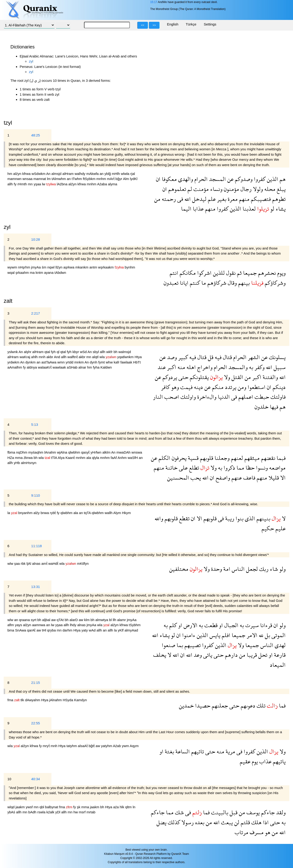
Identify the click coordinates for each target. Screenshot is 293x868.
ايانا (183, 283)
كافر (165, 387)
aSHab (73, 367)
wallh (109, 513)
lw (44, 184)
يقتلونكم (199, 377)
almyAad (131, 630)
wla (103, 357)
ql (59, 352)
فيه (217, 357)
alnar (83, 367)
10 (9, 779)
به (250, 367)
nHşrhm (25, 267)
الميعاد (278, 665)
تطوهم (278, 199)
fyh (54, 352)
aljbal (47, 620)
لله (260, 635)
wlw (11, 563)
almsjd (57, 174)
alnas (37, 563)
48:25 (36, 135)
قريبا (251, 655)
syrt (34, 620)
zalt (8, 301)
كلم (172, 625)
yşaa (38, 184)
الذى (249, 518)
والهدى (185, 179)
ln (134, 807)
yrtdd (70, 362)
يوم (254, 761)
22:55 (36, 723)
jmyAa (37, 267)
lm (49, 179)
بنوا (239, 518)
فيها (273, 407)
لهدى (279, 645)
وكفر (259, 367)
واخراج (204, 367)
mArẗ (111, 179)
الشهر (253, 357)
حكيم (268, 528)
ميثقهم (251, 458)
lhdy (74, 625)
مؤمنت (200, 189)
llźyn (59, 267)
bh (116, 352)
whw (110, 362)
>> (154, 25)
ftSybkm (90, 179)
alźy (37, 513)
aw (54, 620)
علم (211, 199)
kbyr (76, 352)
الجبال (231, 625)
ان (158, 179)
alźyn (18, 174)
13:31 (36, 587)
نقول (230, 273)
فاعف (249, 478)
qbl (42, 807)
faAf (114, 458)
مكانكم (187, 273)
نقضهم (267, 458)
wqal (11, 273)
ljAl (29, 563)
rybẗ (53, 513)
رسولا (187, 822)
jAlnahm (56, 700)
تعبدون (171, 283)
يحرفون (178, 458)
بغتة (169, 751)
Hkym (126, 513)
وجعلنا (221, 458)
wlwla (126, 174)
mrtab (91, 812)
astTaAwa (49, 362)
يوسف (252, 812)
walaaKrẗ (45, 367)
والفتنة (270, 377)
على (183, 468)
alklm (107, 452)
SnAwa (21, 630)
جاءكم (267, 812)
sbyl (96, 352)
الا (282, 478)
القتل (237, 377)
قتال (227, 357)
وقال (232, 283)
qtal (48, 352)
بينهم (243, 283)
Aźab (117, 746)
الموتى (278, 635)
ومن (241, 387)
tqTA (88, 513)
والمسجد (237, 367)
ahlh (35, 357)
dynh (94, 362)
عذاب (265, 761)
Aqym (134, 746)
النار (158, 397)
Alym (118, 513)
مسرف (256, 832)
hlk (122, 807)
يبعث (226, 822)
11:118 (37, 546)
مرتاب (242, 832)
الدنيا (223, 397)
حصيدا (202, 705)
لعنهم (236, 458)
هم (282, 179)
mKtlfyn (83, 563)
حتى (183, 377)
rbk (24, 563)
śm (44, 267)
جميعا (249, 273)
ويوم (281, 273)
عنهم (236, 478)
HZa (11, 458)
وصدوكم (243, 179)
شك (179, 812)
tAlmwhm (59, 179)
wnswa (137, 452)
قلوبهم (206, 458)
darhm (68, 630)
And (58, 357)
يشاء (280, 209)
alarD (74, 620)
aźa (116, 807)
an (102, 174)
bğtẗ (92, 746)
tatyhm (72, 746)
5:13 (35, 425)
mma (19, 458)
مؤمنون (231, 189)
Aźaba (103, 184)
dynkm (31, 362)
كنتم (194, 283)
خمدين (186, 705)
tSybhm (135, 625)
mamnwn (15, 179)
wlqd (11, 807)
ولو (282, 569)
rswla (42, 812)
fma (11, 700)
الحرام (200, 179)
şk (79, 807)
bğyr (119, 179)
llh (115, 620)
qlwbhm (75, 452)
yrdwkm (14, 362)
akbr (50, 357)
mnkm (79, 362)
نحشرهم (266, 273)
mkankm (82, 267)
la (9, 513)
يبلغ (281, 189)
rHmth (23, 184)
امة (226, 569)
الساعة (182, 751)
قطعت (210, 625)
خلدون (262, 407)
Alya (62, 458)
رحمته (168, 199)
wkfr (110, 352)
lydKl (134, 179)
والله (159, 518)
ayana (49, 273)
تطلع (193, 468)
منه (181, 367)
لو (272, 209)
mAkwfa (93, 174)
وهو (174, 387)
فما (282, 705)
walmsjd (125, 352)
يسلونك (277, 357)
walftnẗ (73, 357)
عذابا (198, 209)
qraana (25, 620)
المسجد (217, 179)
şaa (17, 563)
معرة (232, 199)
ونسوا (261, 468)
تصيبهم (192, 645)
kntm (40, 273)
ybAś (12, 812)
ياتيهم (279, 761)
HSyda (68, 700)
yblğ (108, 174)
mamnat (40, 179)
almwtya (102, 620)
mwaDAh (124, 452)
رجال (245, 189)
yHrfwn (96, 452)
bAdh (33, 812)
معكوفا (169, 179)
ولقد (280, 812)
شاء (273, 569)
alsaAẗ (83, 746)
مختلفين (179, 569)
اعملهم (245, 397)
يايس (214, 635)
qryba (52, 630)
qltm (129, 807)
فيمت (186, 387)
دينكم (278, 387)
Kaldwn (106, 367)
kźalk (51, 812)
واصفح (222, 478)
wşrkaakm (106, 267)
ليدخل (199, 199)
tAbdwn (60, 273)
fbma (12, 452)
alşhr (28, 352)
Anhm (123, 458)
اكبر (171, 367)
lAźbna (62, 184)
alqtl (96, 357)
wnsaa (28, 179)
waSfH (133, 458)
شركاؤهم (216, 283)
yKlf (121, 630)
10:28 (36, 239)
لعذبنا (248, 209)
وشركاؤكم (274, 283)
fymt (102, 362)
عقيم (245, 761)
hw (76, 812)
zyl (31, 61)
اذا (265, 822)
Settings (210, 24)
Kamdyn (80, 700)
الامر (251, 635)
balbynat (52, 807)
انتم (174, 273)
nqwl (51, 267)
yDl (58, 812)
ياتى (207, 655)
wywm (13, 267)
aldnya (32, 367)
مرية (230, 751)
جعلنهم (219, 705)
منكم (217, 387)
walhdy (80, 174)
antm (94, 267)
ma (33, 273)
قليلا (273, 478)
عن (230, 179)
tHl (45, 630)
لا (283, 518)
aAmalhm (15, 367)
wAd (93, 630)
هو (267, 832)
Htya (138, 357)
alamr (122, 620)
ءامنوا (188, 635)
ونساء (216, 189)
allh (11, 184)
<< (143, 25)
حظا (249, 468)
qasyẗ (86, 452)
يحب (195, 478)
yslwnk (13, 352)
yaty (85, 630)
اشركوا (204, 273)
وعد (197, 655)
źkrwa (29, 458)
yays (19, 625)
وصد (171, 357)
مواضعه (277, 468)
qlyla (96, 458)
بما (179, 645)
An (49, 174)
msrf (83, 812)
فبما (280, 458)
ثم (239, 273)
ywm (126, 746)
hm (10, 174)
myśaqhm (36, 452)
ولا (226, 377)
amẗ (45, 563)
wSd (84, 352)
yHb (17, 463)
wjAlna (62, 452)
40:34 (36, 779)
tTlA (54, 458)
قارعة (279, 655)
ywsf (30, 807)
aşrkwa (69, 267)
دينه (198, 387)
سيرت (251, 625)
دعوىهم (247, 705)
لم (189, 189)
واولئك (187, 397)
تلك (260, 705)
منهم (244, 199)
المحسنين (178, 478)
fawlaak (127, 362)
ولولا (257, 189)
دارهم (231, 655)
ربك (263, 569)
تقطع (184, 518)
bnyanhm (26, 513)
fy (16, 184)
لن (236, 822)
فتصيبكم (260, 199)
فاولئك (277, 397)
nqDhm (22, 452)
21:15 (36, 683)
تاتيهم (197, 751)
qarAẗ (32, 630)
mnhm (102, 179)
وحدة (216, 569)
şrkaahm (23, 273)
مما (240, 468)
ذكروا (229, 468)
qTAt (61, 620)
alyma (112, 184)
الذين (272, 179)
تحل (262, 655)
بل (267, 635)
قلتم (245, 822)
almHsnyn (29, 463)
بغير (221, 199)
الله (187, 199)
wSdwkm (39, 174)
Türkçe (191, 24)
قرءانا (265, 625)
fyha (97, 367)
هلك (256, 822)
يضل (161, 822)
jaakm (21, 807)
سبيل (279, 367)
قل (210, 357)
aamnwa (39, 625)
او (220, 625)
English (173, 24)
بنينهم (263, 518)
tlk (23, 700)
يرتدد (230, 387)
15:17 (154, 2)
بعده (199, 822)
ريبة (229, 518)
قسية (193, 458)
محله (269, 189)
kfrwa (27, 174)
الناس (237, 569)
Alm (126, 179)
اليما (186, 209)
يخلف (160, 655)
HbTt (137, 362)
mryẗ (47, 746)
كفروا (259, 179)
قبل (233, 812)
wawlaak (60, 367)
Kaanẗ (71, 458)
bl (111, 620)
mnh (42, 357)
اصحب (171, 397)
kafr (117, 362)
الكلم (164, 458)
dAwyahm (33, 700)
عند (162, 367)
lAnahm (51, 452)
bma (11, 630)
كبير (182, 357)
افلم (225, 635)
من (157, 199)
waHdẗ (54, 563)
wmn (62, 362)
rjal (133, 174)
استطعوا (256, 387)
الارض (190, 625)
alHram (69, 174)
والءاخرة (206, 397)
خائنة (171, 468)
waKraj (25, 357)
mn (31, 184)
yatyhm (107, 746)
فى (179, 199)
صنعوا (168, 645)
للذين (218, 273)
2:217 (36, 313)
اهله (190, 367)
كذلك (173, 822)
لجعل (251, 569)
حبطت (261, 397)
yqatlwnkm (126, 357)
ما (203, 283)
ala (89, 458)
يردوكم (169, 377)
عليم (280, 528)
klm (87, 620)
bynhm (130, 267)
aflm (11, 625)
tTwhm (77, 179)
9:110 (36, 495)
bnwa (45, 513)
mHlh (116, 174)
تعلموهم (176, 189)
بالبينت (219, 812)
